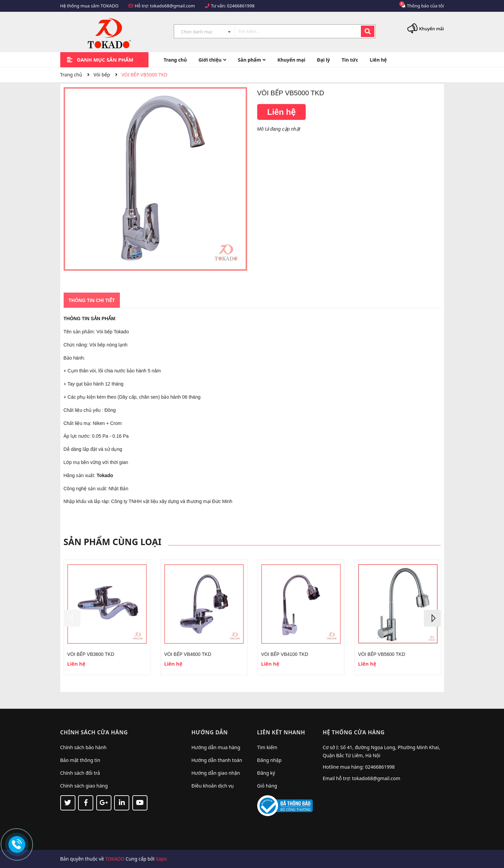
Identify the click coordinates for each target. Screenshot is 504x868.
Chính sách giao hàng (84, 786)
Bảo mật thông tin (80, 760)
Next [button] (432, 618)
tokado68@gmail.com (172, 6)
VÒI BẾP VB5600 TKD (382, 654)
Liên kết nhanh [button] (281, 732)
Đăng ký (266, 773)
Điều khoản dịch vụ (213, 786)
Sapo (161, 859)
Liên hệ (282, 112)
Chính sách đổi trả (80, 773)
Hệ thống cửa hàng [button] (354, 732)
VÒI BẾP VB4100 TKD (285, 654)
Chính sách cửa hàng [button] (94, 732)
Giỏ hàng (267, 786)
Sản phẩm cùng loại (113, 542)
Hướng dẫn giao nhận (216, 773)
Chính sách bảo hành (83, 747)
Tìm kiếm (267, 747)
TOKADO (115, 859)
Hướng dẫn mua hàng (216, 747)
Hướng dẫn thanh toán (217, 760)
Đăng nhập (270, 760)
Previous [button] (72, 618)
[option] (107, 617)
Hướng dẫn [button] (210, 732)
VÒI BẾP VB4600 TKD (188, 654)
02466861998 (241, 6)
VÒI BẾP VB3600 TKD (91, 654)
